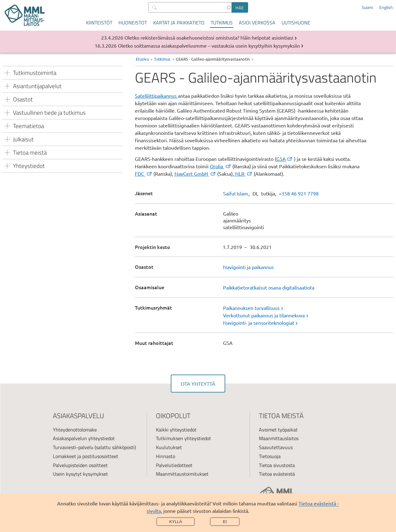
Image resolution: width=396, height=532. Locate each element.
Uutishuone (296, 23)
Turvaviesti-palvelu (73, 447)
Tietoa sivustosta (277, 465)
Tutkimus (222, 23)
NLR (243, 174)
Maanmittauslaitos (279, 438)
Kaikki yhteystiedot (176, 430)
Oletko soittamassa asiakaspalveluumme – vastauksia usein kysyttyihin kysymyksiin (209, 45)
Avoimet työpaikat (278, 430)
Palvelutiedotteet (174, 465)
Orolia (221, 166)
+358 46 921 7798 (299, 193)
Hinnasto (166, 456)
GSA (285, 159)
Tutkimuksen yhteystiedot (183, 438)
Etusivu (142, 59)
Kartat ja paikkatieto (179, 23)
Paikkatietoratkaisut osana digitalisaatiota (269, 287)
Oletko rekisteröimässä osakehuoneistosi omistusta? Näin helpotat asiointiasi (209, 37)
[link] (308, 308)
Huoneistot (133, 23)
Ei (225, 522)
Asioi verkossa (257, 23)
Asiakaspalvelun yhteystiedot (84, 438)
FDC (144, 174)
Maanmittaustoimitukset (182, 474)
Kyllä (176, 522)
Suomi (367, 7)
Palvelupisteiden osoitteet (80, 465)
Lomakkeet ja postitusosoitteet (86, 456)
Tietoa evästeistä (277, 474)
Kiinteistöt (99, 23)
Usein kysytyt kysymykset (80, 474)
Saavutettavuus (276, 447)
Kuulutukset (169, 447)
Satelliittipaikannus (156, 96)
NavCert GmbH (195, 174)
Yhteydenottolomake (75, 430)
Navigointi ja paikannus (248, 267)
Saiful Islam (236, 193)
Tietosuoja (270, 456)
